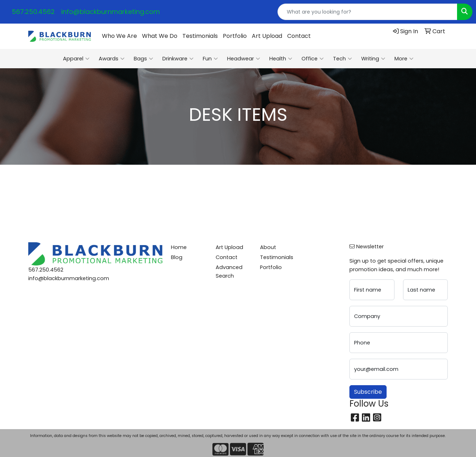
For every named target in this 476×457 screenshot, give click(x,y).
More (404, 59)
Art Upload (267, 36)
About (268, 247)
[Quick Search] (367, 12)
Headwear (244, 59)
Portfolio (235, 36)
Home (179, 247)
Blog (177, 257)
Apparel (76, 59)
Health (281, 59)
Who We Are (119, 36)
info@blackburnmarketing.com (111, 12)
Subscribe (368, 392)
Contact (299, 36)
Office (313, 59)
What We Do (160, 36)
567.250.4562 (33, 12)
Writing (373, 59)
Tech (342, 59)
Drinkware (178, 59)
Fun (210, 59)
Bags (143, 59)
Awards (112, 59)
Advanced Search (229, 272)
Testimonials (200, 36)
